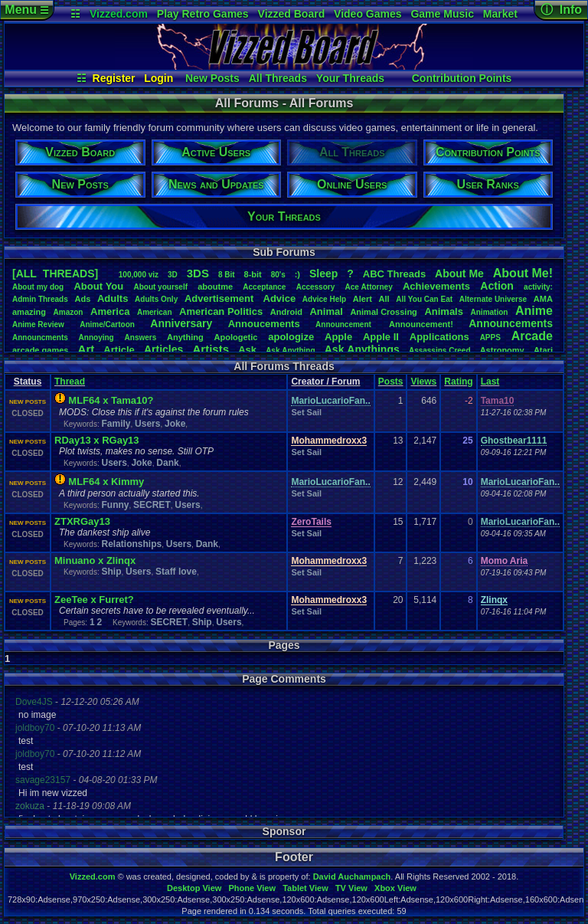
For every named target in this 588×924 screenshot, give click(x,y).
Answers (141, 337)
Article (119, 350)
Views (423, 382)
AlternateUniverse (493, 299)
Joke (175, 424)
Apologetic (236, 337)
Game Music (442, 14)
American (155, 312)
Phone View (252, 888)
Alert (363, 299)
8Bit (227, 275)
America (110, 311)
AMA (543, 299)
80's (278, 275)
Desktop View (194, 888)
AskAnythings (362, 349)
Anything (185, 337)
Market (500, 14)
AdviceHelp (324, 299)
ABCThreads (394, 274)
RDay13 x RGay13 (97, 440)
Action (497, 286)
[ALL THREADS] (55, 274)
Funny (115, 505)
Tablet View (305, 888)
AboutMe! (523, 273)
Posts (391, 382)
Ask (247, 350)
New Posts (212, 78)
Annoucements (264, 324)
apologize (291, 337)
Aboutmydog (38, 287)
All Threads (278, 78)
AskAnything (290, 351)
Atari (543, 350)
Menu (26, 10)
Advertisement (220, 298)
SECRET (152, 505)
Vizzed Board (292, 14)
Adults (113, 298)
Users (147, 424)
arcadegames (40, 350)
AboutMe (459, 274)
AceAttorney (368, 287)
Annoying (96, 337)
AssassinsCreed (440, 351)
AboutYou (98, 286)
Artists (211, 349)
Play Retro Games (203, 14)
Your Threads (350, 78)
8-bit (253, 274)
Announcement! (421, 324)
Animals (444, 311)
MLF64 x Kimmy (106, 482)
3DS (198, 273)
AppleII (381, 337)
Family (116, 424)
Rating (458, 382)
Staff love (176, 572)
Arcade (532, 336)
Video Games (367, 14)
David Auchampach (352, 876)
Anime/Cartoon (107, 324)
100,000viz (139, 275)
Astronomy (502, 350)
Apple (338, 337)
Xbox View (395, 888)
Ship (111, 572)
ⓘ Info (561, 10)
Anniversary (181, 323)
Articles (163, 349)
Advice (280, 298)
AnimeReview (38, 324)
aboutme (215, 287)
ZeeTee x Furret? (94, 600)
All (384, 299)
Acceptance (264, 287)
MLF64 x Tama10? (111, 400)
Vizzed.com (119, 14)
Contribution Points (462, 78)
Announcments (40, 337)
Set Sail (306, 412)
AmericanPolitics (221, 311)
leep (323, 274)
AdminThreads (40, 299)
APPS (490, 337)
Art (87, 349)
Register (114, 78)
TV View (351, 888)
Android (286, 312)
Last (490, 382)
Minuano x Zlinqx (95, 560)
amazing (29, 312)
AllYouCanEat (424, 299)
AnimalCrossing (383, 312)
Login (158, 78)
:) (297, 274)
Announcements (511, 323)
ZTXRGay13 (82, 521)
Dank (167, 463)
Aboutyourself (160, 287)
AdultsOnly (156, 299)
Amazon (69, 312)
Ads (82, 299)
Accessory (316, 287)
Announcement (345, 324)
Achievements (436, 286)
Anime (534, 311)
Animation (490, 312)
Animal (326, 311)
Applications (439, 337)
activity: (538, 287)
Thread (70, 382)
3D (173, 275)
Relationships (131, 544)
